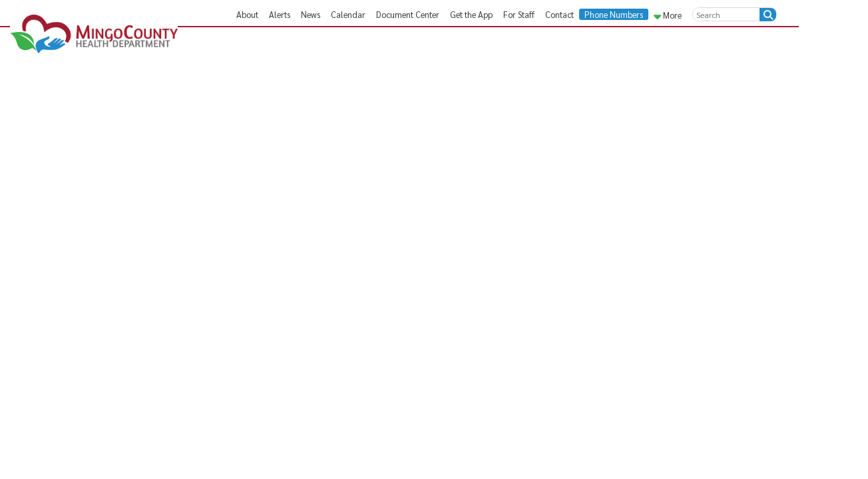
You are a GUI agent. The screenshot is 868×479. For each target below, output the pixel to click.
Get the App (471, 14)
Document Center (408, 14)
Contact (559, 14)
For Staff (519, 14)
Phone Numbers (614, 14)
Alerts (280, 14)
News (311, 14)
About (247, 14)
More (668, 15)
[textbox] (726, 14)
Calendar (348, 14)
